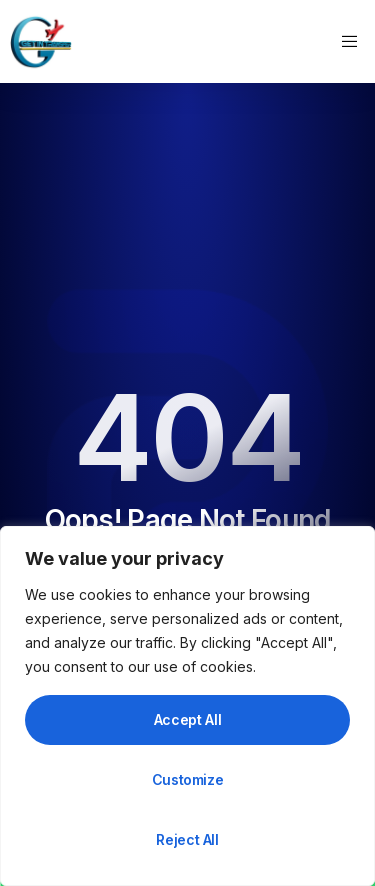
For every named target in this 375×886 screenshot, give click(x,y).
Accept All (188, 719)
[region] (187, 706)
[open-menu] (352, 42)
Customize (188, 779)
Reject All (187, 839)
